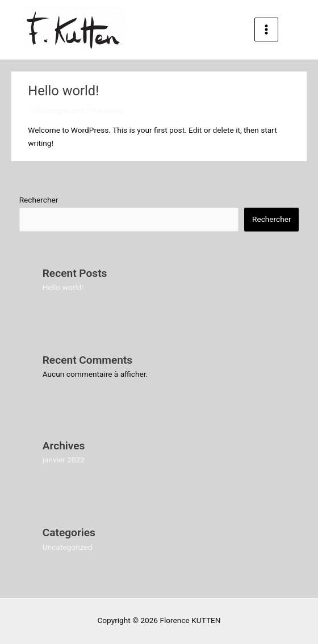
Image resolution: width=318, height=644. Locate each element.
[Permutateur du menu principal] (267, 30)
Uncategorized (58, 110)
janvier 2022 (64, 460)
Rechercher (39, 200)
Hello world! (63, 287)
